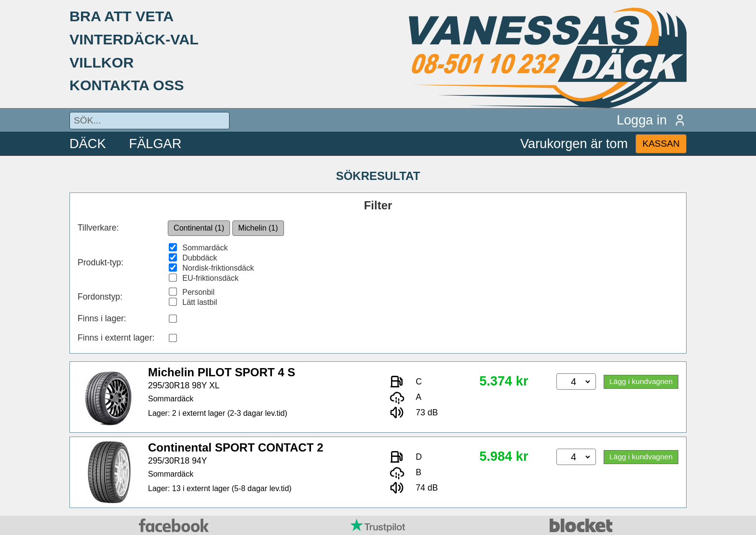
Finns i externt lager (115, 338)
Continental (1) (199, 228)
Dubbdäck (200, 258)
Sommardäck (205, 248)
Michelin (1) (258, 228)
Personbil (198, 292)
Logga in (652, 120)
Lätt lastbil (200, 302)
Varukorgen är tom (574, 144)
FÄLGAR (155, 144)
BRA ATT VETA (121, 16)
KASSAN (661, 144)
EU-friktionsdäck (210, 278)
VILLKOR (101, 62)
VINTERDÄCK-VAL (134, 39)
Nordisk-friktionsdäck (218, 268)
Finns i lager (101, 318)
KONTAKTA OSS (127, 85)
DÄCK (88, 144)
